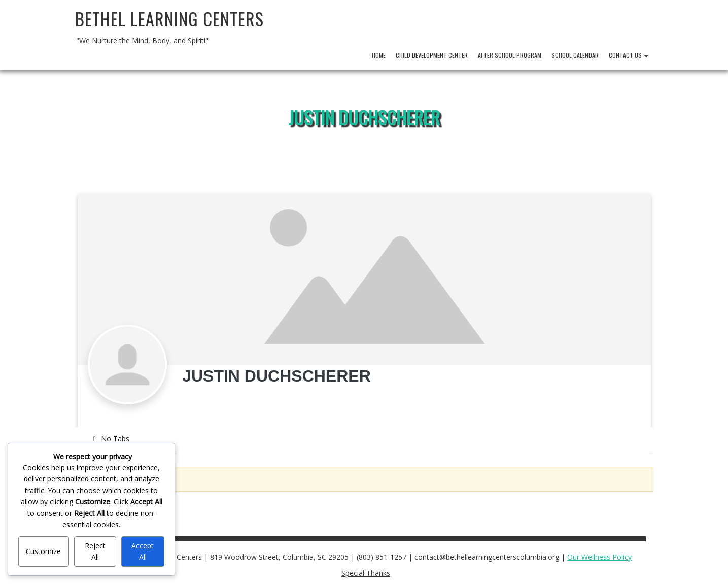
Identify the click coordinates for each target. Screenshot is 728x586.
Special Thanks (366, 573)
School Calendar (575, 55)
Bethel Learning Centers (169, 19)
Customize (43, 551)
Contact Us (629, 55)
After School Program (510, 55)
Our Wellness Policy (599, 557)
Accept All (143, 551)
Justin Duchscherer (364, 117)
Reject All (95, 551)
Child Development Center (432, 55)
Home (379, 55)
